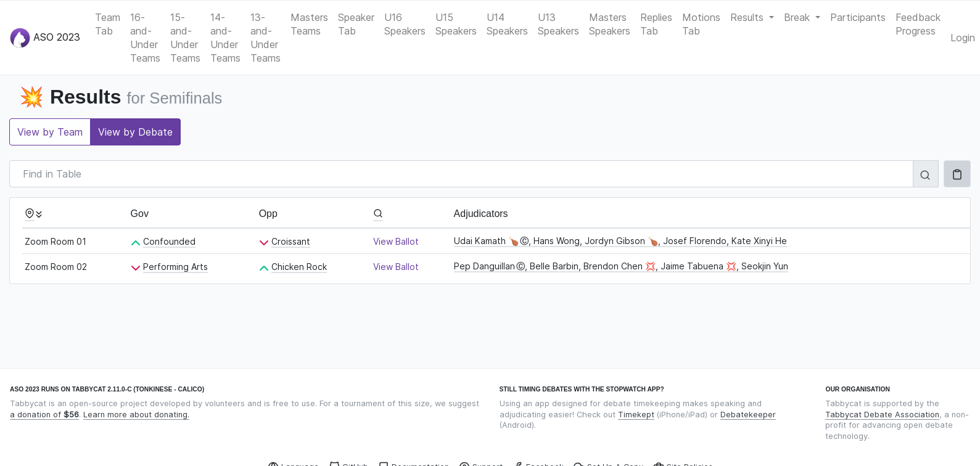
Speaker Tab (356, 24)
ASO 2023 (45, 38)
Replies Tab (656, 24)
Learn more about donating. (136, 415)
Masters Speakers (610, 24)
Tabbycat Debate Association (882, 415)
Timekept (636, 415)
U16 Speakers (405, 24)
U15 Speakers (456, 24)
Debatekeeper (748, 415)
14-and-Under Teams (225, 38)
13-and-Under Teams (266, 38)
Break (798, 17)
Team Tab (108, 24)
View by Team (50, 132)
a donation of (44, 415)
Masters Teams (309, 24)
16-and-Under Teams (145, 38)
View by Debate (135, 132)
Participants (858, 17)
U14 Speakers (507, 24)
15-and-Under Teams (185, 38)
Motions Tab (701, 24)
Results (748, 17)
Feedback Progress (918, 24)
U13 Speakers (558, 24)
